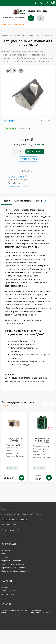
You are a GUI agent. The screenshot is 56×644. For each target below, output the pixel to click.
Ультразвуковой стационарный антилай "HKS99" (42, 441)
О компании (6, 550)
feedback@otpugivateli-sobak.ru (14, 519)
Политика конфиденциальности (15, 571)
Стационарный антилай (14, 440)
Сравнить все (10, 406)
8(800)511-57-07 (8, 509)
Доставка (5, 557)
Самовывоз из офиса (18, 186)
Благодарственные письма (13, 564)
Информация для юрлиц (12, 561)
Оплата (4, 554)
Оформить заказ (8, 594)
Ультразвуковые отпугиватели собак (14, 611)
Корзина (5, 587)
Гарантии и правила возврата (14, 568)
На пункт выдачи (16, 176)
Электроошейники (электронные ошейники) (31, 35)
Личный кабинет (8, 591)
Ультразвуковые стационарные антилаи (25, 381)
